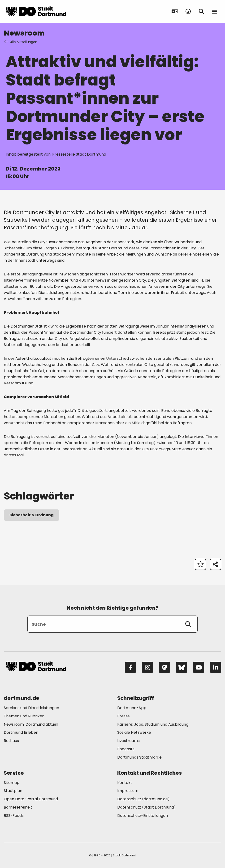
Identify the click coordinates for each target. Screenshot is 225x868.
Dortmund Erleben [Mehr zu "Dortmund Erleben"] (21, 732)
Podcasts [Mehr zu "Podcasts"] (126, 749)
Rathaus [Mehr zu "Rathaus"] (11, 741)
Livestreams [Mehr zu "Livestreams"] (128, 741)
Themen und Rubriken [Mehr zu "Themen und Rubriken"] (24, 716)
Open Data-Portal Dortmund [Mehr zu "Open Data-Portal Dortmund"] (31, 799)
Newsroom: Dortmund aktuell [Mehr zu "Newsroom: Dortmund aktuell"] (31, 724)
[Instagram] (147, 667)
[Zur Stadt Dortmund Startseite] (36, 11)
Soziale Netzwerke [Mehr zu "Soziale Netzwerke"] (134, 732)
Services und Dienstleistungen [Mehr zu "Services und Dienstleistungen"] (31, 708)
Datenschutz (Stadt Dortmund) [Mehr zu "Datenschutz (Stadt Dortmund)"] (147, 807)
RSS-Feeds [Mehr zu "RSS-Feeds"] (14, 816)
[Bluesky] (182, 667)
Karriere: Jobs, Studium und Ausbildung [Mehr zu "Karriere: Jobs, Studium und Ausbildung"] (153, 724)
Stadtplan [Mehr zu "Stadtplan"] (13, 791)
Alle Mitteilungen (21, 42)
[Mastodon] (164, 667)
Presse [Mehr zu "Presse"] (123, 716)
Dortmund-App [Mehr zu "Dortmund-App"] (132, 708)
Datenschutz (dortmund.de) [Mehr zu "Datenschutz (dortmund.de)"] (143, 799)
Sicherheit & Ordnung (32, 515)
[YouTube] (199, 667)
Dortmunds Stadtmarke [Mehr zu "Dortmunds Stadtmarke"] (139, 757)
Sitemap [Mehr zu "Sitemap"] (12, 783)
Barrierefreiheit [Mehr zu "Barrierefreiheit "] (18, 807)
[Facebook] (130, 667)
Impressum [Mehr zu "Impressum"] (128, 791)
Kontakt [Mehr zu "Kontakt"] (125, 783)
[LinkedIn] (216, 667)
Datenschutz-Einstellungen (143, 816)
